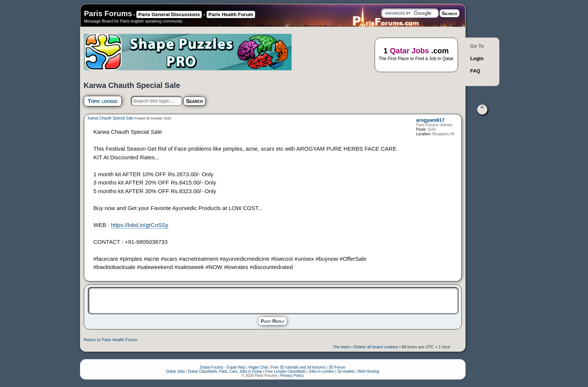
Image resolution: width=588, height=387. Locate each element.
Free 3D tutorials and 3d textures (298, 367)
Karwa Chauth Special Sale (111, 118)
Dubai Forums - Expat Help (223, 367)
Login (477, 58)
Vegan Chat (258, 367)
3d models (346, 371)
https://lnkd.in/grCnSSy (140, 225)
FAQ (475, 71)
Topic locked (103, 101)
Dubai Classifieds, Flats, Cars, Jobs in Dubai (225, 371)
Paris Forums (108, 14)
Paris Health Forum (231, 14)
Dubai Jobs (175, 371)
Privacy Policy (292, 376)
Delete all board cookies (376, 347)
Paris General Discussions (169, 14)
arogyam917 (430, 120)
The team (341, 347)
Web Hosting (368, 371)
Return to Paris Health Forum (111, 340)
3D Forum (337, 367)
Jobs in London (322, 371)
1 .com (416, 54)
